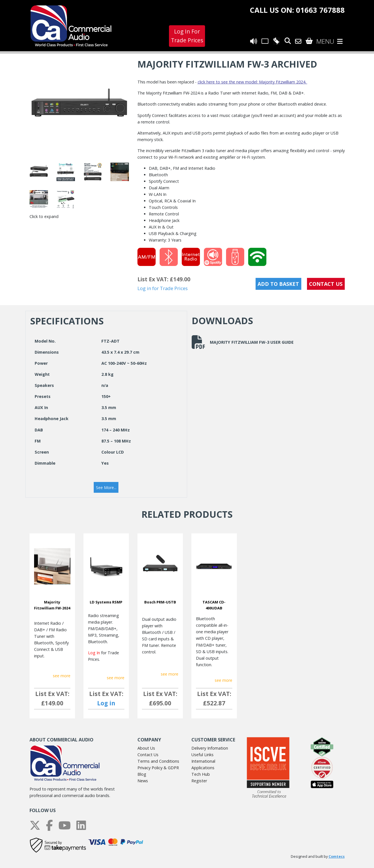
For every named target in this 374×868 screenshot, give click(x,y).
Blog (142, 774)
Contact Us (148, 755)
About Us (146, 748)
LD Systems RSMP (106, 602)
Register (199, 781)
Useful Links (202, 755)
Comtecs (337, 857)
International (203, 761)
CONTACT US (326, 284)
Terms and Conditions (158, 761)
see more (62, 676)
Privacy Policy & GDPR (158, 768)
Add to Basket (278, 284)
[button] (106, 487)
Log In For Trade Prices (187, 36)
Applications (203, 768)
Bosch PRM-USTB (160, 602)
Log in (106, 703)
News (143, 781)
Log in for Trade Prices (163, 288)
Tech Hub (201, 774)
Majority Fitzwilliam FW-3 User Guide (243, 342)
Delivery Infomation (210, 748)
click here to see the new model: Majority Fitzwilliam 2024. (252, 82)
